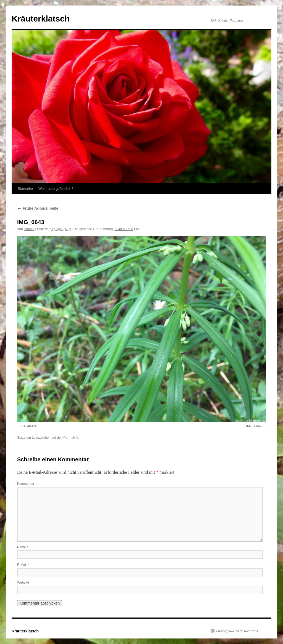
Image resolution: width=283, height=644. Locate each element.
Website (23, 582)
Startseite (25, 189)
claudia (29, 229)
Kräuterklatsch (41, 19)
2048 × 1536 (124, 229)
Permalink (71, 438)
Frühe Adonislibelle (38, 208)
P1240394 (29, 426)
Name (23, 547)
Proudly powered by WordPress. (237, 631)
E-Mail (23, 565)
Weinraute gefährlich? (56, 189)
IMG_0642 (254, 426)
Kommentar (26, 484)
